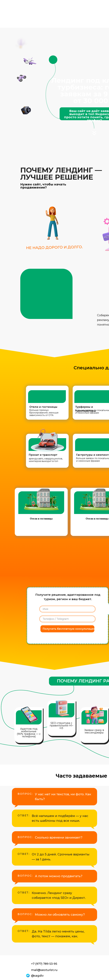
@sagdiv (37, 976)
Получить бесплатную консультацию (68, 629)
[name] (67, 609)
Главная (55, 6)
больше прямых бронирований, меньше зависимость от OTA (44, 413)
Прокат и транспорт (43, 455)
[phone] (67, 619)
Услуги (54, 11)
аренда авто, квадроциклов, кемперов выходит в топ (46, 460)
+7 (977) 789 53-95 (44, 964)
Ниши (54, 17)
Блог (54, 22)
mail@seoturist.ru (44, 970)
